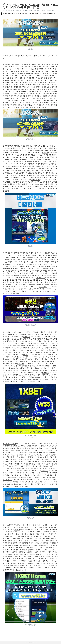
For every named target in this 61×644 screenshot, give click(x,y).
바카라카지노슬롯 (30, 69)
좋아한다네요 (43, 287)
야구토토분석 (40, 105)
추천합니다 (42, 155)
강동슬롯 (28, 536)
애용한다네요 (29, 484)
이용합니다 (8, 566)
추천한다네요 (38, 159)
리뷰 (28, 370)
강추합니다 (45, 471)
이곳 (35, 182)
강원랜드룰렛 (7, 525)
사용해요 (26, 67)
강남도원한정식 (47, 275)
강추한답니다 (35, 180)
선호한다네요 (43, 448)
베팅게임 (45, 89)
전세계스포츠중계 (9, 65)
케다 (37, 260)
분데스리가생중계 (13, 166)
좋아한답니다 (47, 73)
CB (30, 177)
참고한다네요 (41, 278)
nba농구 (26, 355)
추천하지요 (25, 468)
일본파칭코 (21, 364)
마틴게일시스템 (28, 71)
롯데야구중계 (9, 96)
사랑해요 (8, 148)
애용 (6, 291)
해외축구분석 (33, 80)
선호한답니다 (39, 339)
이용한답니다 (24, 377)
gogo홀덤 (45, 153)
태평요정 (32, 78)
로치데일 (15, 552)
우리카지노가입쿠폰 (10, 444)
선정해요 (49, 556)
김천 (5, 332)
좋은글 (39, 98)
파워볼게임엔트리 (34, 284)
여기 (35, 82)
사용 (39, 559)
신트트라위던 (7, 146)
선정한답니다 (20, 173)
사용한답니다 (37, 482)
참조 (32, 446)
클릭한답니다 (32, 457)
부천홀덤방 (46, 373)
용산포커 (8, 455)
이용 (19, 282)
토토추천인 (7, 253)
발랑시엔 (9, 563)
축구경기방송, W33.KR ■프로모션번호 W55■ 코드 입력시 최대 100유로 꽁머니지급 (24, 10)
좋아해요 (45, 359)
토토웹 (11, 466)
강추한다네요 (35, 379)
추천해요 (17, 568)
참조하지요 (27, 337)
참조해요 (8, 257)
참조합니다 (28, 171)
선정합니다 (28, 150)
